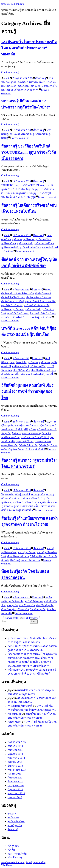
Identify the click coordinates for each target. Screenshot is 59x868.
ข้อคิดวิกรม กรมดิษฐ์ (13, 301)
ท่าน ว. (18, 498)
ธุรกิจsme (17, 239)
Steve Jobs (21, 362)
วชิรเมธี (29, 502)
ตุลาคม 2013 (14, 774)
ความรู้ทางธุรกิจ (24, 426)
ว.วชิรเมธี (18, 502)
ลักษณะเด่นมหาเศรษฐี (22, 134)
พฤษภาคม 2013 (16, 793)
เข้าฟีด (11, 850)
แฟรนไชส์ (48, 247)
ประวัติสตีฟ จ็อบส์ (41, 370)
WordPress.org (15, 857)
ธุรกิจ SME (13, 818)
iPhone (5, 362)
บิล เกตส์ (35, 313)
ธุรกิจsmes (29, 239)
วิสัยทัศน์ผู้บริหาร (48, 445)
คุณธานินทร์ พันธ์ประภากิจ (40, 301)
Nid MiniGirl (14, 714)
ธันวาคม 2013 (15, 766)
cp (48, 422)
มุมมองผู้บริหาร (25, 441)
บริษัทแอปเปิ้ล (38, 366)
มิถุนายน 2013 (15, 789)
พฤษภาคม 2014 (16, 758)
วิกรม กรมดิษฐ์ (31, 317)
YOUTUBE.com (10, 185)
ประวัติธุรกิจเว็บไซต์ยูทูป (24, 193)
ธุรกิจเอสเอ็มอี (25, 243)
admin (7, 78)
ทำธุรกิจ (45, 498)
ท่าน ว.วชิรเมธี (31, 498)
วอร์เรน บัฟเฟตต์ (13, 317)
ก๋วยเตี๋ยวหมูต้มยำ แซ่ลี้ (20, 706)
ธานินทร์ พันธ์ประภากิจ (37, 305)
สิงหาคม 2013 (15, 782)
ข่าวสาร (12, 814)
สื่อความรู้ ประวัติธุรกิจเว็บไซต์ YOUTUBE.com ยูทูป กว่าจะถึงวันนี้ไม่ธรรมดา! (29, 152)
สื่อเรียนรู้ (15, 560)
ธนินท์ (32, 429)
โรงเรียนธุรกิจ (38, 609)
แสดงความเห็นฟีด (17, 854)
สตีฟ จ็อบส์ (26, 374)
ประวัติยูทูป (45, 193)
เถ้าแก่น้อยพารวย (31, 560)
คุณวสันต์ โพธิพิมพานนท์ (31, 82)
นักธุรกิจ (6, 433)
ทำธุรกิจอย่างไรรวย (18, 556)
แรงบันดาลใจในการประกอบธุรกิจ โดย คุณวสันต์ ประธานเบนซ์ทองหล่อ (29, 48)
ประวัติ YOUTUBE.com (32, 185)
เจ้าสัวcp (29, 449)
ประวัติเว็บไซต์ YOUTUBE (15, 197)
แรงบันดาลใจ (49, 86)
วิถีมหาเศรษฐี (43, 134)
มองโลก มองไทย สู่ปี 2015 (35, 437)
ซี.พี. (21, 429)
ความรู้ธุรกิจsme (27, 552)
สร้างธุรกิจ (40, 502)
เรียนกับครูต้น (9, 609)
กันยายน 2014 (15, 750)
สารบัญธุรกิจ (15, 825)
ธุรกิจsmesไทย (43, 239)
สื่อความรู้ (41, 78)
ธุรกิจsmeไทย (8, 243)
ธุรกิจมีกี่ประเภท (34, 601)
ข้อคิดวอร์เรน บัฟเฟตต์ (38, 297)
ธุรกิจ (4, 601)
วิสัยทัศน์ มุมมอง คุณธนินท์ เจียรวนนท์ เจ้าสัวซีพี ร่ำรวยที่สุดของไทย (27, 392)
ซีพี (26, 429)
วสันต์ (21, 86)
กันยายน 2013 (15, 778)
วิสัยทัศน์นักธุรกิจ (28, 445)
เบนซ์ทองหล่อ (33, 86)
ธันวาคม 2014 (15, 746)
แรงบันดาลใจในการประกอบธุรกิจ (20, 90)
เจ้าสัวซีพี (40, 449)
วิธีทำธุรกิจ (36, 556)
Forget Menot (14, 722)
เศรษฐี (5, 138)
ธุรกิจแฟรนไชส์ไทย (30, 247)
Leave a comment (20, 138)
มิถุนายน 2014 (15, 754)
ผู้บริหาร (16, 433)
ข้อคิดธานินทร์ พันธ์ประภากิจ (17, 294)
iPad (48, 358)
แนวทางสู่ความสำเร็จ (21, 510)
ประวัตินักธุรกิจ (22, 370)
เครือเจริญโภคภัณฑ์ (12, 449)
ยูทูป (33, 197)
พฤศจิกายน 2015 (17, 742)
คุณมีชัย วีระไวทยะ (12, 305)
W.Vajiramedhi (22, 494)
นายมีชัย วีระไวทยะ (18, 313)
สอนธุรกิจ (12, 605)
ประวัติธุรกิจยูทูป (30, 189)
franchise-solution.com (13, 4)
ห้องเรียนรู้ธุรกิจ (45, 605)
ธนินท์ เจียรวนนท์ (46, 429)
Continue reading (10, 72)
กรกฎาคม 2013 (16, 785)
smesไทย (6, 239)
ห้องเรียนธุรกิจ (27, 605)
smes (49, 235)
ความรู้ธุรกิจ (41, 426)
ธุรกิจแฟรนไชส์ (10, 247)
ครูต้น (49, 598)
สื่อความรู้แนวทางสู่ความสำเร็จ (21, 506)
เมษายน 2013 (15, 797)
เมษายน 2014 (15, 762)
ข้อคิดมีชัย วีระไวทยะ (13, 297)
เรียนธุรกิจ (23, 609)
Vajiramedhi (7, 494)
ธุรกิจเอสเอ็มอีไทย (44, 243)
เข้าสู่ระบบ (13, 846)
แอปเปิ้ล (50, 374)
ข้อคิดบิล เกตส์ (43, 294)
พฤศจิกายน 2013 (17, 770)
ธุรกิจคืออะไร (16, 601)
